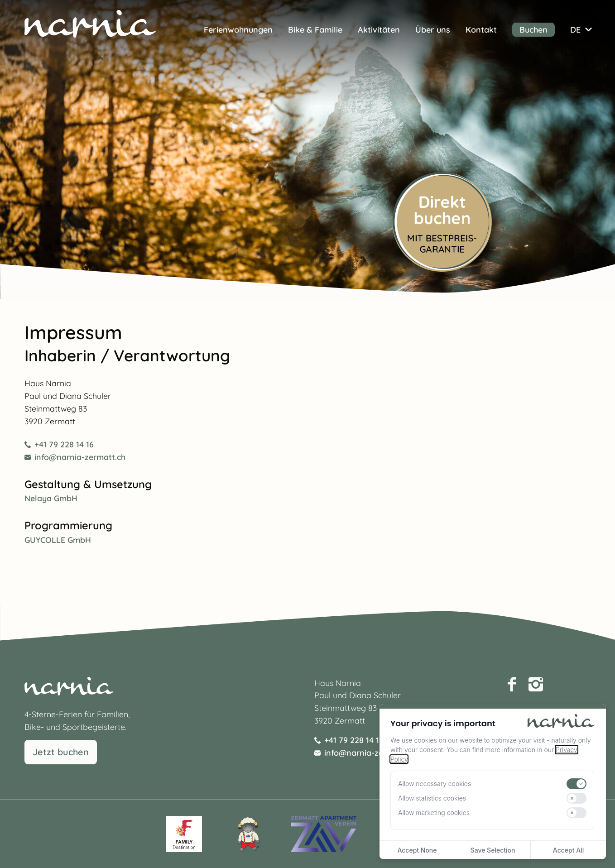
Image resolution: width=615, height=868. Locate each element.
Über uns (433, 30)
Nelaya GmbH (51, 498)
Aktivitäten (379, 30)
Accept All (568, 850)
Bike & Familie (315, 30)
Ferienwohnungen (238, 30)
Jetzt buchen (61, 752)
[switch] (577, 784)
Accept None (417, 850)
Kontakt (481, 30)
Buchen (533, 30)
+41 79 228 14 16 (59, 444)
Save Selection (493, 850)
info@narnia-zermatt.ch (75, 457)
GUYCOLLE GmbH (58, 540)
